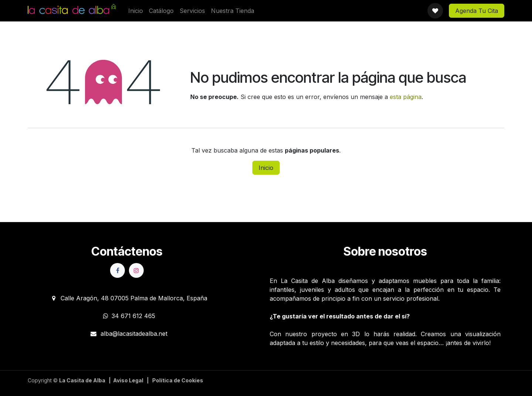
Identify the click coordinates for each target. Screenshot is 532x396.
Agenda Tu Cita (477, 11)
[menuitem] (136, 11)
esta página (406, 97)
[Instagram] (136, 270)
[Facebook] (117, 270)
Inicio (266, 168)
